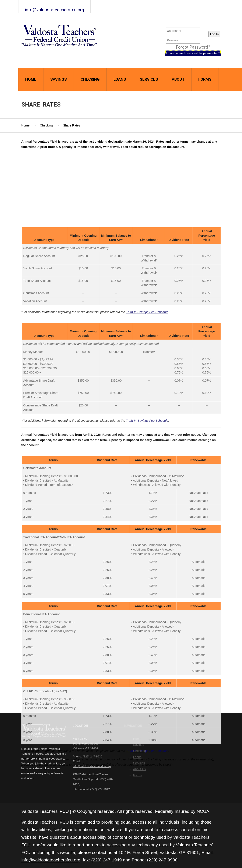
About (178, 79)
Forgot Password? (193, 47)
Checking (90, 79)
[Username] (183, 31)
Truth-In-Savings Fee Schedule (147, 587)
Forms (205, 79)
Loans (120, 79)
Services (149, 79)
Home (31, 79)
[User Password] (183, 40)
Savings (59, 79)
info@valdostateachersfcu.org (54, 10)
